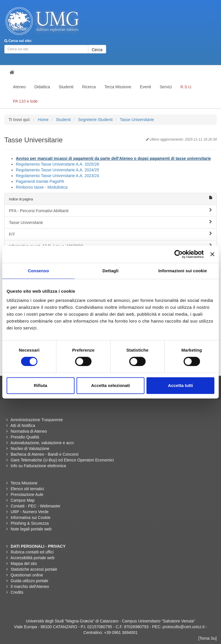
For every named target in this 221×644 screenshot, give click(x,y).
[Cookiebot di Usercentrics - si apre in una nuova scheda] (179, 254)
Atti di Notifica (23, 425)
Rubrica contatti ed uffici (32, 552)
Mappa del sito (24, 563)
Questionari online (27, 575)
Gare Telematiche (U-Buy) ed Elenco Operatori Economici (62, 460)
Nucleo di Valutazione (30, 448)
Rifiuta (40, 385)
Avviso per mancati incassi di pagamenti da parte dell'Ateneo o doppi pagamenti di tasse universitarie (113, 158)
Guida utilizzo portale (29, 581)
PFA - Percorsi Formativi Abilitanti (110, 210)
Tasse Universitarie (137, 120)
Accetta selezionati (110, 385)
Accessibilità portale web (32, 558)
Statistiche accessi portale (34, 569)
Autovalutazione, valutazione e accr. (42, 443)
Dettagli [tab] (110, 271)
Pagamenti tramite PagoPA (40, 181)
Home (43, 120)
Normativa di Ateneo (29, 431)
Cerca (97, 50)
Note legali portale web (31, 529)
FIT (110, 234)
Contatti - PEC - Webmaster (36, 506)
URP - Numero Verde (30, 512)
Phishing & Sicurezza (30, 523)
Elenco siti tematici (27, 489)
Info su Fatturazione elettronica (38, 466)
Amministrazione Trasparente (37, 420)
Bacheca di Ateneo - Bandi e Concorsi (45, 454)
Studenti (63, 120)
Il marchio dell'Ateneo (30, 586)
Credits (17, 592)
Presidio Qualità (25, 437)
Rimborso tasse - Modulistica (42, 187)
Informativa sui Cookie (31, 517)
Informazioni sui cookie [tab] (183, 271)
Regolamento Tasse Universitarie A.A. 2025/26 (57, 164)
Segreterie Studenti (95, 120)
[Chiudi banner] (212, 254)
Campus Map (23, 500)
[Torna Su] (207, 638)
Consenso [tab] (38, 271)
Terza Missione (24, 483)
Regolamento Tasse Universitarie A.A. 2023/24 (57, 176)
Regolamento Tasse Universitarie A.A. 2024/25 (57, 170)
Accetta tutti (181, 385)
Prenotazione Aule (27, 494)
